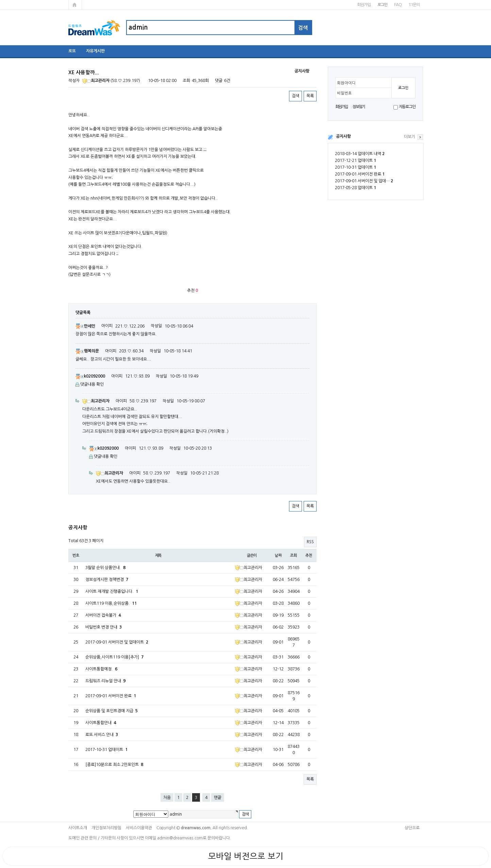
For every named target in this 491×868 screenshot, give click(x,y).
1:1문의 (414, 5)
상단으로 (412, 828)
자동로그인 (407, 107)
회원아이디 (346, 83)
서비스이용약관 (139, 828)
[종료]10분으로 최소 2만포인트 (114, 765)
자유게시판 (95, 51)
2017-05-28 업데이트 (355, 188)
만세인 (85, 326)
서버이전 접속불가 (103, 615)
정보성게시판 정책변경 (107, 580)
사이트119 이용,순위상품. (111, 603)
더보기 (410, 137)
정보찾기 (359, 107)
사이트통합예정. (101, 669)
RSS (310, 542)
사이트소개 (78, 828)
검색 (295, 96)
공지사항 (343, 136)
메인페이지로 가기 (75, 5)
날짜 (278, 555)
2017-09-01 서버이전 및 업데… (364, 181)
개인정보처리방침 (106, 828)
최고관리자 (96, 81)
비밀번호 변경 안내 (104, 627)
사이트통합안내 (101, 723)
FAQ (398, 5)
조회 (293, 555)
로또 (72, 51)
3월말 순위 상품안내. (105, 568)
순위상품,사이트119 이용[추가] (114, 657)
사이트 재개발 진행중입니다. (112, 591)
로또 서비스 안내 (102, 735)
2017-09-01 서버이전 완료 (360, 174)
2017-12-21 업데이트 (355, 161)
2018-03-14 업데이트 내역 (360, 154)
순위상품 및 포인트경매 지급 (112, 711)
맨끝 (218, 798)
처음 (167, 798)
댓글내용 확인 (92, 384)
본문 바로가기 (0, 0)
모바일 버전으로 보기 (246, 856)
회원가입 (364, 5)
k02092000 (90, 376)
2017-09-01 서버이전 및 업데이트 (117, 642)
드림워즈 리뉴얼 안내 (105, 681)
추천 (309, 555)
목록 (310, 96)
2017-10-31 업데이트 (355, 167)
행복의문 (87, 351)
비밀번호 (344, 93)
